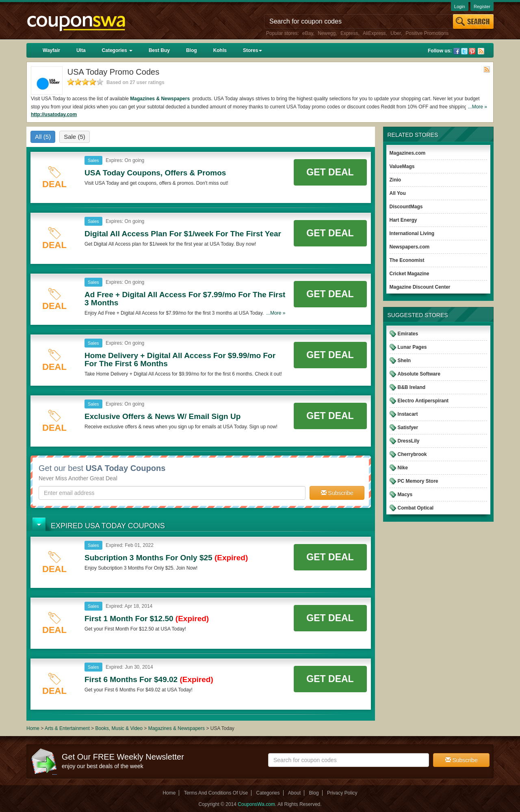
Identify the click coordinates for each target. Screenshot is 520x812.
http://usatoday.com (54, 114)
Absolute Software (419, 374)
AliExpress (374, 33)
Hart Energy (403, 220)
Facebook (457, 51)
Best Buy (159, 50)
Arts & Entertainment (67, 728)
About (294, 793)
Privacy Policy (342, 793)
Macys (405, 495)
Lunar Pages (412, 347)
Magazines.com (408, 153)
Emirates (408, 334)
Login (460, 6)
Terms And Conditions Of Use (216, 793)
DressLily (409, 441)
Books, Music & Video (119, 728)
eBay (308, 33)
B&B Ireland (412, 387)
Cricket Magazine (409, 274)
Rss (481, 51)
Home (33, 728)
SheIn (404, 361)
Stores (252, 50)
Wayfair (51, 50)
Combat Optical (416, 508)
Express (349, 33)
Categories (117, 50)
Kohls (220, 50)
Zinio (395, 180)
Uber (395, 33)
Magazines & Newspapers (160, 99)
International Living (412, 233)
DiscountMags (406, 207)
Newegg (327, 33)
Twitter (464, 51)
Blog (192, 50)
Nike (403, 468)
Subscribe (337, 493)
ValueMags (402, 166)
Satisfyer (408, 428)
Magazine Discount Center (420, 287)
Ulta (81, 50)
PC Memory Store (418, 481)
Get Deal (330, 172)
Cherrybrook (412, 454)
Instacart (408, 414)
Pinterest (472, 51)
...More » (478, 107)
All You (398, 193)
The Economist (407, 260)
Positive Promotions (427, 33)
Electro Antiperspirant (423, 401)
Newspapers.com (410, 247)
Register (482, 6)
